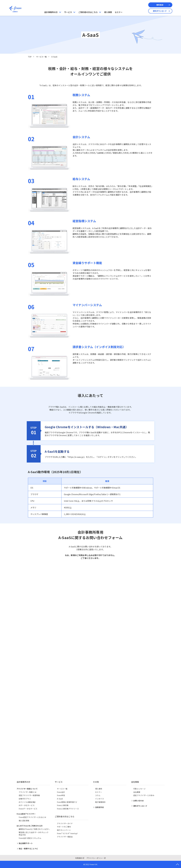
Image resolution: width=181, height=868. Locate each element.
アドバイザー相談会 (65, 837)
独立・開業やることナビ (28, 849)
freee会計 (61, 792)
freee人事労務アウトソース (68, 809)
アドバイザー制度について (27, 789)
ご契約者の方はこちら (88, 12)
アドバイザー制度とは (28, 792)
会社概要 (137, 792)
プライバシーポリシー (95, 858)
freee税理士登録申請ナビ (67, 802)
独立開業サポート (26, 843)
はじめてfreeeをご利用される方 (30, 826)
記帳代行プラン (25, 799)
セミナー (119, 12)
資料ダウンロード (160, 11)
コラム (98, 795)
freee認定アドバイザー (26, 814)
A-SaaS (60, 799)
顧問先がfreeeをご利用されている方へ (34, 829)
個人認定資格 (24, 821)
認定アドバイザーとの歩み (144, 795)
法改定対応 (100, 807)
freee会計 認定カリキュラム (30, 838)
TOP (30, 57)
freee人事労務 (63, 805)
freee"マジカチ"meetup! (67, 833)
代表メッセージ (139, 789)
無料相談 (160, 5)
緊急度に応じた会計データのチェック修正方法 (34, 834)
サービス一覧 (41, 57)
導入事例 (108, 12)
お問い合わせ (139, 801)
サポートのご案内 (64, 827)
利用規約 (79, 858)
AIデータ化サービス (27, 805)
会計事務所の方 (51, 12)
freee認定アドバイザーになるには (32, 817)
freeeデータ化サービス (28, 809)
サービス (68, 12)
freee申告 (61, 795)
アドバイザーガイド (65, 823)
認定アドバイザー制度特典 (29, 795)
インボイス (100, 799)
